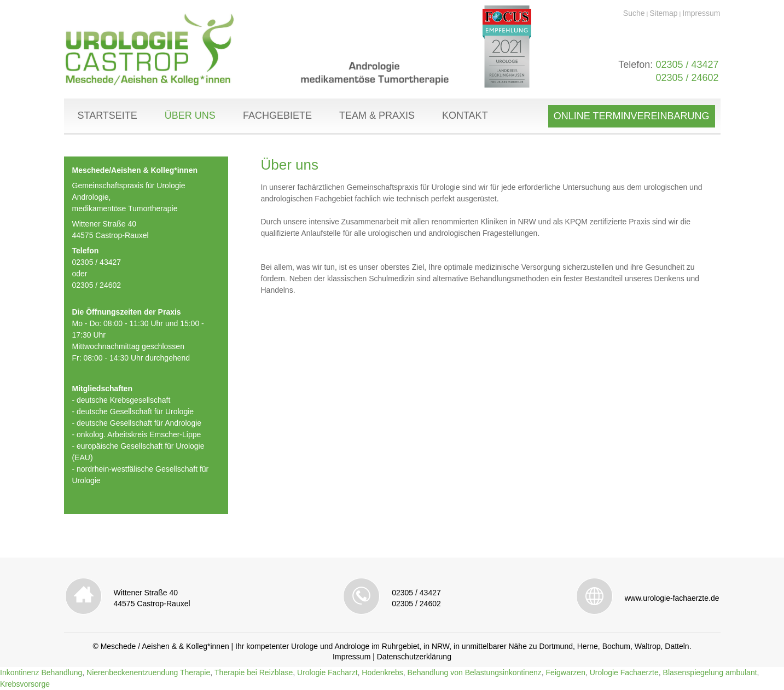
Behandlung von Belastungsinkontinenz (475, 672)
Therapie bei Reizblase (254, 672)
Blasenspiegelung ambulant (710, 672)
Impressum (701, 13)
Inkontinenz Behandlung (41, 672)
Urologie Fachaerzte (624, 672)
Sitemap (663, 13)
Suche (634, 13)
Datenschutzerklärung (414, 657)
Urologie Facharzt (327, 672)
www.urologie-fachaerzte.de (672, 598)
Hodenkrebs (382, 672)
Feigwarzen (566, 672)
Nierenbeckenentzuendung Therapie (148, 672)
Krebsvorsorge (25, 684)
